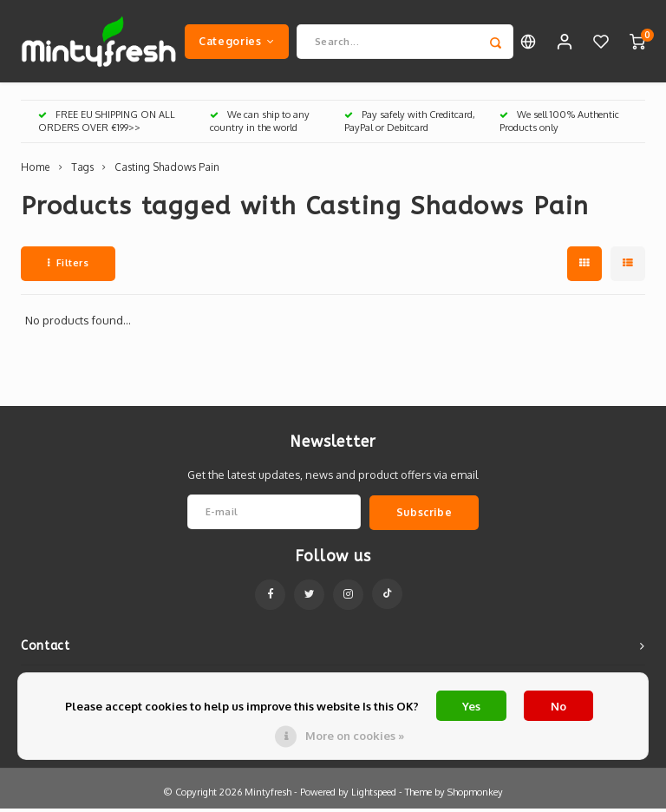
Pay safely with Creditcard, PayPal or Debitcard (410, 125)
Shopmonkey (475, 796)
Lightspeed (374, 796)
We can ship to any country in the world (260, 125)
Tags (82, 171)
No (558, 706)
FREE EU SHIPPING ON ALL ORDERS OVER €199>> (107, 125)
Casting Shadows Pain (167, 171)
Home (36, 171)
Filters (68, 266)
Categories (237, 43)
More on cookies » (355, 736)
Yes (471, 706)
